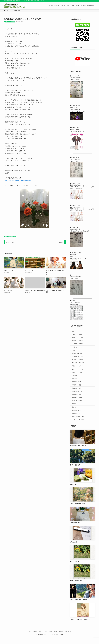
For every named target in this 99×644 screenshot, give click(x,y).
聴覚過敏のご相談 (77, 400)
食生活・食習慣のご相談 (78, 424)
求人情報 (61, 639)
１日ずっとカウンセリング (79, 427)
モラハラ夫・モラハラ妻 (78, 366)
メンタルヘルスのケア (10, 22)
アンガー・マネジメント (78, 335)
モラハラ (41, 639)
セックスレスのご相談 (78, 345)
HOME (30, 639)
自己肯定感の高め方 (77, 407)
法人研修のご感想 (77, 390)
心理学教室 (75, 379)
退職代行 (74, 414)
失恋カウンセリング (77, 376)
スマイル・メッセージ (78, 342)
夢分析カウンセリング (78, 369)
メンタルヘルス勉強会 (78, 362)
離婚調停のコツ (76, 420)
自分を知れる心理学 (77, 403)
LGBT (74, 331)
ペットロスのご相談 (77, 355)
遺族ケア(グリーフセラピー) (79, 417)
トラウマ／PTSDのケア (78, 348)
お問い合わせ (68, 639)
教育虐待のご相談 (77, 386)
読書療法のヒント (77, 410)
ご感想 (50, 639)
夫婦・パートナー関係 (78, 372)
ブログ (74, 352)
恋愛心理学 (75, 383)
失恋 (46, 639)
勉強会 (55, 639)
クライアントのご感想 (78, 338)
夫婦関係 (35, 639)
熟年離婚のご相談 (77, 393)
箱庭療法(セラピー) (77, 396)
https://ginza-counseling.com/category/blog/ (18, 180)
